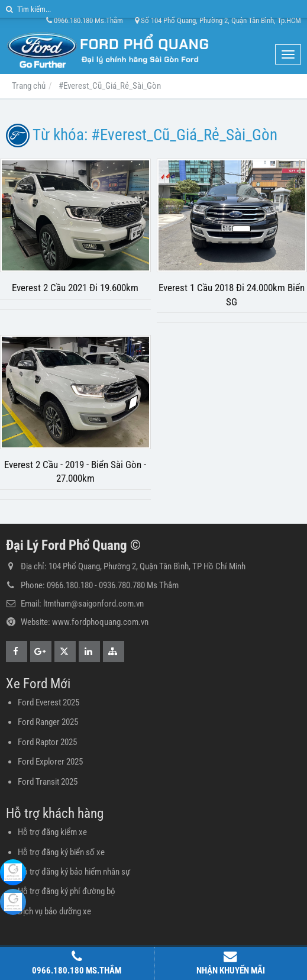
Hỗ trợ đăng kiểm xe (52, 832)
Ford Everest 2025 (49, 702)
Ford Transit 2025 (48, 782)
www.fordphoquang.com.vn (100, 622)
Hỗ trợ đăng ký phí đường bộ (67, 891)
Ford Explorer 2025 (50, 762)
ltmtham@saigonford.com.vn (93, 604)
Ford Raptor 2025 (47, 742)
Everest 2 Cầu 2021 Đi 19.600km (75, 288)
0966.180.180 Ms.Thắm (85, 20)
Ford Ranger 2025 (48, 722)
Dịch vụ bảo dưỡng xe (54, 911)
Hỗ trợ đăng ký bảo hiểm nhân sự (74, 872)
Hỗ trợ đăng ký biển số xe (61, 852)
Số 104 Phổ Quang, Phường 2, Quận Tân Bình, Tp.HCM (218, 20)
